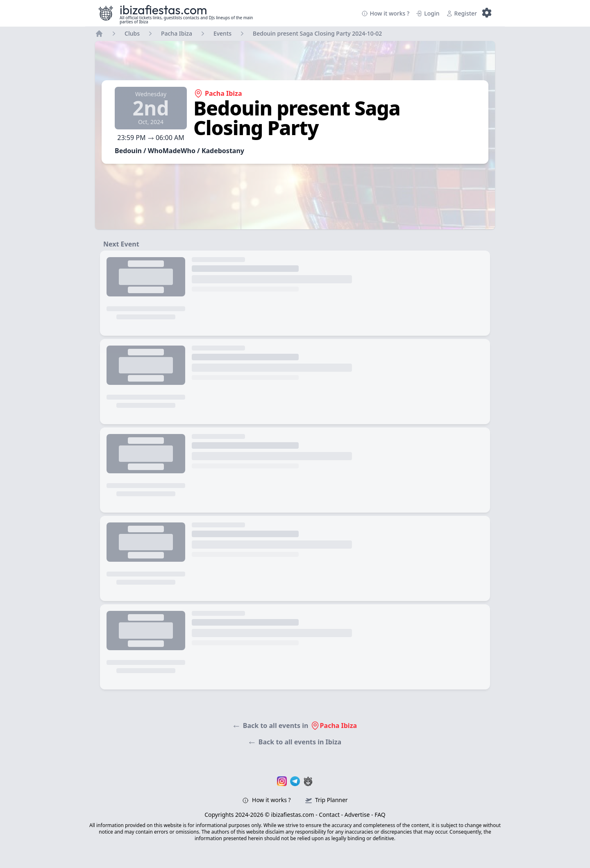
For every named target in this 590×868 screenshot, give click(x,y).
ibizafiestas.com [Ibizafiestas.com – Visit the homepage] (163, 10)
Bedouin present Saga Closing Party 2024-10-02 (317, 33)
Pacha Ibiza (177, 33)
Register (462, 13)
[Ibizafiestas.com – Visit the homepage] (106, 13)
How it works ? (385, 13)
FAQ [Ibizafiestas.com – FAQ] (380, 815)
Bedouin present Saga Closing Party (297, 118)
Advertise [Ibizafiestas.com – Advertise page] (357, 815)
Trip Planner (326, 800)
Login (428, 13)
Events (222, 33)
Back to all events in (295, 726)
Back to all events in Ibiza (295, 742)
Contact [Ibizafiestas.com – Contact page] (329, 815)
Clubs (132, 33)
